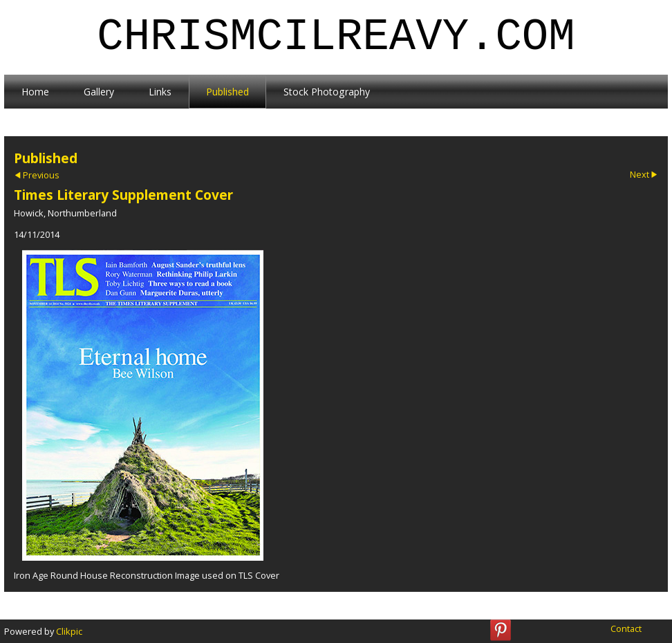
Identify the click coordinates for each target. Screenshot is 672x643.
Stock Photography (327, 92)
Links (160, 92)
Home (35, 92)
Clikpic (69, 631)
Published (227, 92)
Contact (626, 628)
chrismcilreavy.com (336, 37)
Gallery (99, 92)
